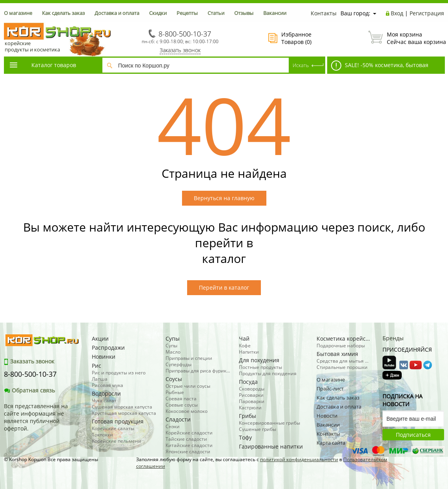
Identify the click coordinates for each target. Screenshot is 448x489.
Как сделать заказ (63, 13)
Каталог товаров (42, 65)
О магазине (18, 13)
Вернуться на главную (224, 198)
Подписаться (413, 435)
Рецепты (187, 13)
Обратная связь (29, 390)
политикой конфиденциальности (299, 459)
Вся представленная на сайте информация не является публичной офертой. (36, 417)
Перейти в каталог (224, 287)
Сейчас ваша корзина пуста (406, 38)
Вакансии (275, 13)
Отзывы (244, 13)
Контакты (324, 13)
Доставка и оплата (117, 13)
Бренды (393, 338)
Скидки (158, 13)
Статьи (216, 13)
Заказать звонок (180, 50)
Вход (397, 13)
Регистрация (427, 13)
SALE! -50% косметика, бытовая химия (378, 67)
